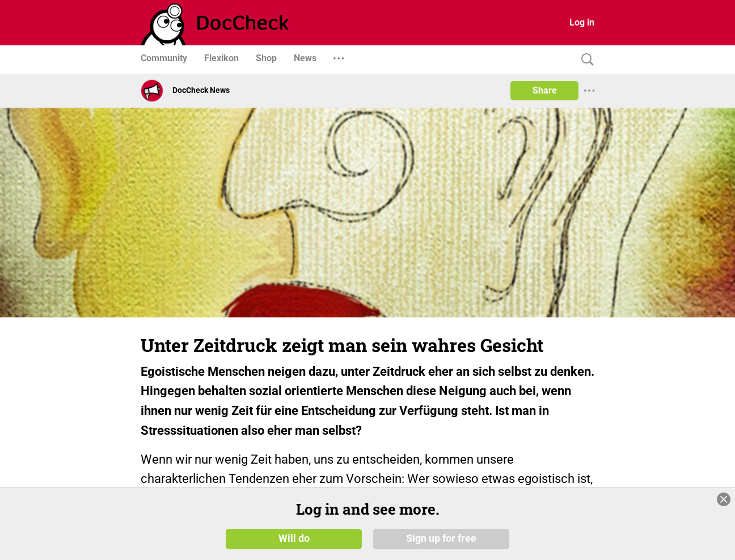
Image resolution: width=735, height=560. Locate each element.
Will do (294, 538)
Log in (582, 22)
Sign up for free (441, 538)
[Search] (585, 60)
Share (545, 90)
